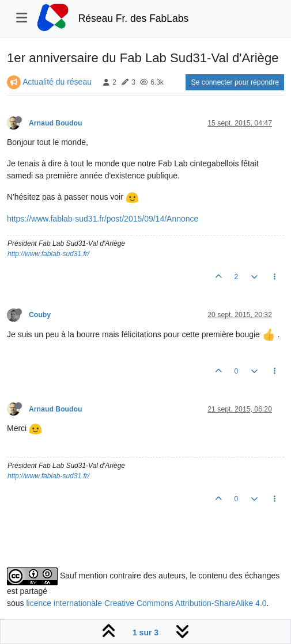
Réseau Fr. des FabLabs (134, 18)
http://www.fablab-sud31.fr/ (48, 254)
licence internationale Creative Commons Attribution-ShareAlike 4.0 (146, 603)
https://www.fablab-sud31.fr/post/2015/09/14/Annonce (103, 219)
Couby (40, 315)
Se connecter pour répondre (235, 82)
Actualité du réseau (57, 82)
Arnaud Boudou (56, 123)
